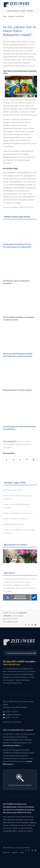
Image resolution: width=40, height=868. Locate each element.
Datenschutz (8, 722)
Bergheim (26, 822)
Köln (5, 817)
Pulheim (19, 822)
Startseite (23, 613)
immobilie (8, 447)
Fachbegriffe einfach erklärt (14, 524)
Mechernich (22, 831)
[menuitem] (20, 11)
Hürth (31, 820)
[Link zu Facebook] (26, 625)
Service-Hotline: (20, 11)
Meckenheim (8, 831)
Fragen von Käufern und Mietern (15, 519)
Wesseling (13, 825)
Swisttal (21, 828)
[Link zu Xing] (32, 625)
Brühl (5, 822)
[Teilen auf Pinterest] (27, 460)
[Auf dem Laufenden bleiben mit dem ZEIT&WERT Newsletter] (21, 653)
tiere (18, 444)
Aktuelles (8, 616)
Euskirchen (7, 828)
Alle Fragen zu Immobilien (13, 490)
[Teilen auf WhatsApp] (20, 460)
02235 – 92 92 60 (12, 712)
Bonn (15, 831)
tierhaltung (24, 441)
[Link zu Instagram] (35, 625)
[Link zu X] (29, 625)
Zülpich (30, 831)
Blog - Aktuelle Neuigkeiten (14, 16)
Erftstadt (19, 820)
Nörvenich (22, 825)
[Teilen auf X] (13, 460)
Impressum (18, 722)
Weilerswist (31, 825)
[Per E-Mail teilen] (34, 460)
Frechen (6, 825)
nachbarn (26, 444)
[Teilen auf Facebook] (6, 460)
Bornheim (11, 822)
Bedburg (33, 822)
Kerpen (26, 820)
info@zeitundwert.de (13, 715)
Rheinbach (28, 828)
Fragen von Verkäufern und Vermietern (18, 513)
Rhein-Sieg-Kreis (9, 820)
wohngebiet (9, 444)
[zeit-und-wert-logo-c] (17, 4)
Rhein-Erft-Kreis (28, 817)
